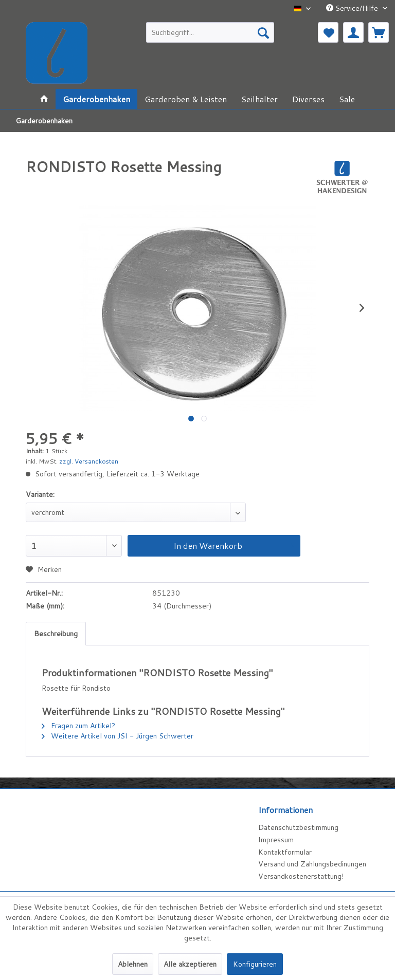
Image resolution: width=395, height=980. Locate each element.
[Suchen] (263, 32)
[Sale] (347, 99)
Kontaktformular (285, 852)
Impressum (276, 840)
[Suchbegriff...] (210, 32)
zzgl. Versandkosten (89, 461)
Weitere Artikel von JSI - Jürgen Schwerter (118, 736)
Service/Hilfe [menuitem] (353, 8)
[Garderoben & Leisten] (186, 99)
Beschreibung (56, 634)
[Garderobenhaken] (96, 99)
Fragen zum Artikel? (78, 726)
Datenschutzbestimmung (298, 827)
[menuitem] (210, 32)
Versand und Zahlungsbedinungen (312, 864)
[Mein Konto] (353, 32)
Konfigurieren (255, 964)
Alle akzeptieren (190, 964)
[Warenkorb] (379, 32)
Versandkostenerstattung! (301, 876)
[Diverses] (308, 99)
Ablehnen (133, 964)
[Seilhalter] (259, 99)
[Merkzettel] (328, 32)
